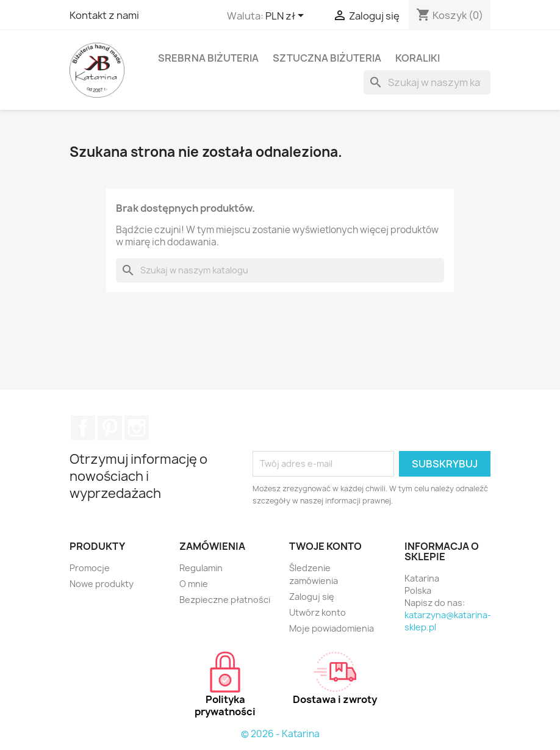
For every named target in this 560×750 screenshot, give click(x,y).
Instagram (137, 428)
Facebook (83, 428)
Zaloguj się (312, 597)
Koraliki (418, 58)
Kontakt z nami (104, 15)
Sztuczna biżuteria (327, 58)
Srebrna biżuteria (208, 58)
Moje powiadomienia (332, 628)
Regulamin (201, 568)
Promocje (90, 568)
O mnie (194, 584)
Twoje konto (325, 546)
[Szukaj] (427, 82)
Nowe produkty (102, 584)
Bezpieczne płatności (225, 600)
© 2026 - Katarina (280, 734)
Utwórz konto (318, 612)
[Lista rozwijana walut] (287, 16)
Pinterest (110, 428)
